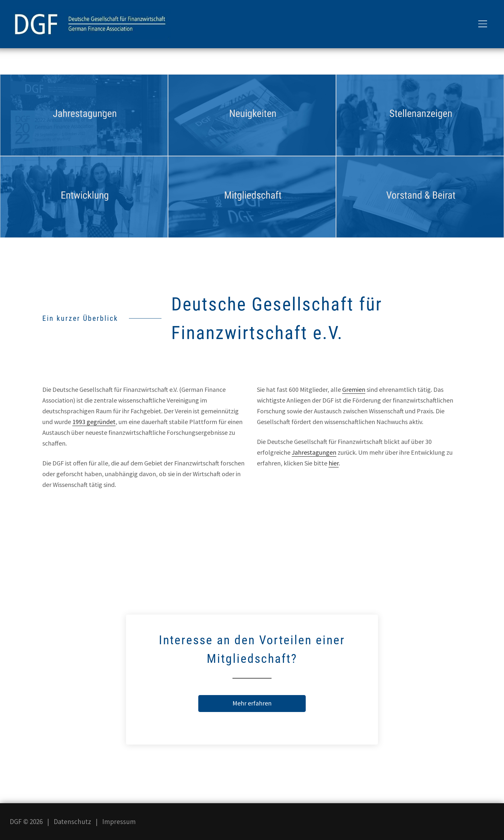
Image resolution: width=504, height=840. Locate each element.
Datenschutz (72, 822)
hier (334, 463)
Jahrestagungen (314, 452)
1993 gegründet (94, 422)
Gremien (354, 389)
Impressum (119, 822)
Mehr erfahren (252, 703)
